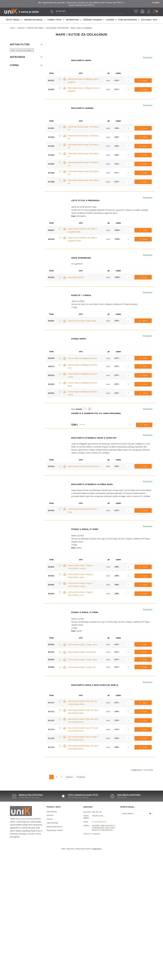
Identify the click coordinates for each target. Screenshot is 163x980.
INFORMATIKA (72, 20)
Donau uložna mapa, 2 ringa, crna (82, 667)
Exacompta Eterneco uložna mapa (92, 484)
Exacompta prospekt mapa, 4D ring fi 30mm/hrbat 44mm (83, 720)
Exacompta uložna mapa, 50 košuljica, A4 (83, 164)
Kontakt (50, 815)
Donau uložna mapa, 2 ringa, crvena (83, 644)
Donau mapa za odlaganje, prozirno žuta (83, 366)
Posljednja (81, 777)
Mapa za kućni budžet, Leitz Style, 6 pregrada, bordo (82, 239)
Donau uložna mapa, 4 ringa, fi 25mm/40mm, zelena (80, 585)
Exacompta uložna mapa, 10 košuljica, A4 (83, 128)
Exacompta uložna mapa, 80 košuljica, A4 (83, 182)
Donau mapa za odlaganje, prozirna (82, 358)
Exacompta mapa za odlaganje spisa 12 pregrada (84, 89)
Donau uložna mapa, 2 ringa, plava (82, 652)
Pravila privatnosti (54, 827)
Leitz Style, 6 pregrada (85, 200)
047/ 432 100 (97, 812)
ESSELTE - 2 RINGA (81, 295)
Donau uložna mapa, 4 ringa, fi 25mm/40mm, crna (80, 594)
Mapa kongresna (81, 258)
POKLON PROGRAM (128, 20)
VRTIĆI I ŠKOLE (13, 20)
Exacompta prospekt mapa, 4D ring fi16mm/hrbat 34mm (82, 703)
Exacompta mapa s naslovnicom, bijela (95, 685)
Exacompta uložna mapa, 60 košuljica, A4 (83, 173)
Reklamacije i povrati (55, 830)
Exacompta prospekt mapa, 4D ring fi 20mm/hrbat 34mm (83, 712)
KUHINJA (110, 20)
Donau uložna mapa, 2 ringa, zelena (83, 660)
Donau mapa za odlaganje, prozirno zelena (83, 393)
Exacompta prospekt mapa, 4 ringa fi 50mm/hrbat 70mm (83, 738)
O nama (156, 3)
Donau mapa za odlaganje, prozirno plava (83, 384)
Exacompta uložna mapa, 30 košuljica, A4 (83, 146)
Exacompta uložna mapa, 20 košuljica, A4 (83, 137)
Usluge (50, 819)
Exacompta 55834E (76, 277)
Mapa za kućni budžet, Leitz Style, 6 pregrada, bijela (82, 230)
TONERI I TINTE (54, 20)
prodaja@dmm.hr (99, 822)
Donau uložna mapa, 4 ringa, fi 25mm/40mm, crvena (80, 567)
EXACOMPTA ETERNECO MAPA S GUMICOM (94, 438)
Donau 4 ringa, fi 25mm (85, 529)
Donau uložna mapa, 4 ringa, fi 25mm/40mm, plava (80, 576)
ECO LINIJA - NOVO (150, 20)
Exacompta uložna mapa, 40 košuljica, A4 (83, 155)
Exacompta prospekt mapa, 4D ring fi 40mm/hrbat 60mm (83, 729)
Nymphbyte (97, 849)
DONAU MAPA (79, 339)
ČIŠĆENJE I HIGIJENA (93, 20)
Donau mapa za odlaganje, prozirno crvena (83, 375)
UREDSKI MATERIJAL (33, 20)
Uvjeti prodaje (52, 823)
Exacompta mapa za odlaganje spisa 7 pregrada (84, 80)
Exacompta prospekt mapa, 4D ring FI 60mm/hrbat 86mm (83, 747)
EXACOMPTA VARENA (83, 108)
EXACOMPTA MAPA (81, 60)
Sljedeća (69, 777)
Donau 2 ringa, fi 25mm (85, 612)
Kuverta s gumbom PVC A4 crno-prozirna (96, 413)
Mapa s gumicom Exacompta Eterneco (84, 466)
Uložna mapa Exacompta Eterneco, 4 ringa (83, 510)
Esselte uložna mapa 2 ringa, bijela (82, 321)
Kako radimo (52, 812)
